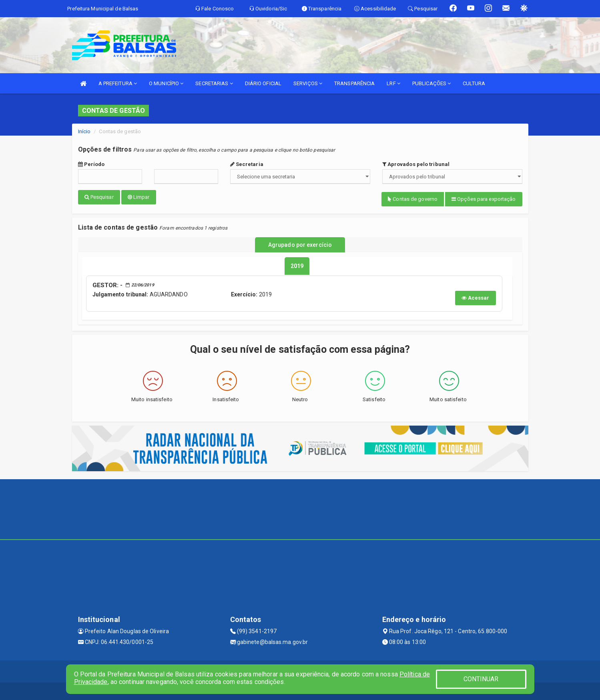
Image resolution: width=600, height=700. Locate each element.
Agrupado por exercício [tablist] (300, 244)
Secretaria (247, 164)
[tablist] (297, 264)
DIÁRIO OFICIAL (263, 83)
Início (84, 131)
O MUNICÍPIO (166, 83)
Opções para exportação (484, 199)
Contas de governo (413, 199)
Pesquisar (99, 197)
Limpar (139, 197)
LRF (393, 83)
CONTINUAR (481, 679)
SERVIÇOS (308, 83)
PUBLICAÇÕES (431, 83)
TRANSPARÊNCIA (354, 83)
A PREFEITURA (118, 83)
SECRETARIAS (214, 83)
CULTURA (474, 83)
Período (91, 164)
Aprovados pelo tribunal (416, 164)
